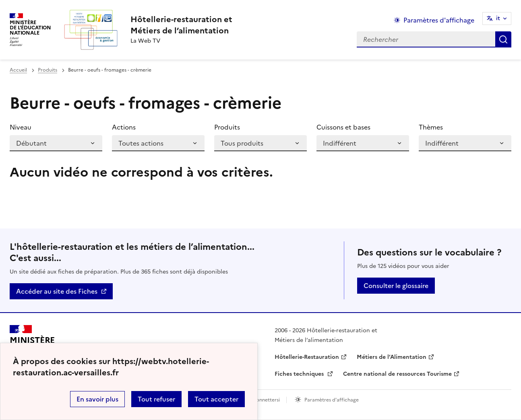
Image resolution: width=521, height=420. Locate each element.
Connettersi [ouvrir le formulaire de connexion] (266, 400)
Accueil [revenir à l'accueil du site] (18, 70)
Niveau (21, 127)
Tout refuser (156, 399)
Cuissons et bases (343, 127)
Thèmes (431, 127)
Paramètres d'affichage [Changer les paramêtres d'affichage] (439, 20)
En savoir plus (97, 399)
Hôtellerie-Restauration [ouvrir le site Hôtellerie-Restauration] (307, 357)
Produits (48, 70)
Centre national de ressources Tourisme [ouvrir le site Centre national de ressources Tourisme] (397, 374)
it (498, 18)
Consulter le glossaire (396, 286)
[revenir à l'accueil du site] (181, 25)
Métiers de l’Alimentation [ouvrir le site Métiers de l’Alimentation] (392, 357)
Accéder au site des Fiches (57, 291)
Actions (124, 127)
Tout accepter (216, 399)
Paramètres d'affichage (332, 400)
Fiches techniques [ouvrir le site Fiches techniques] (300, 374)
